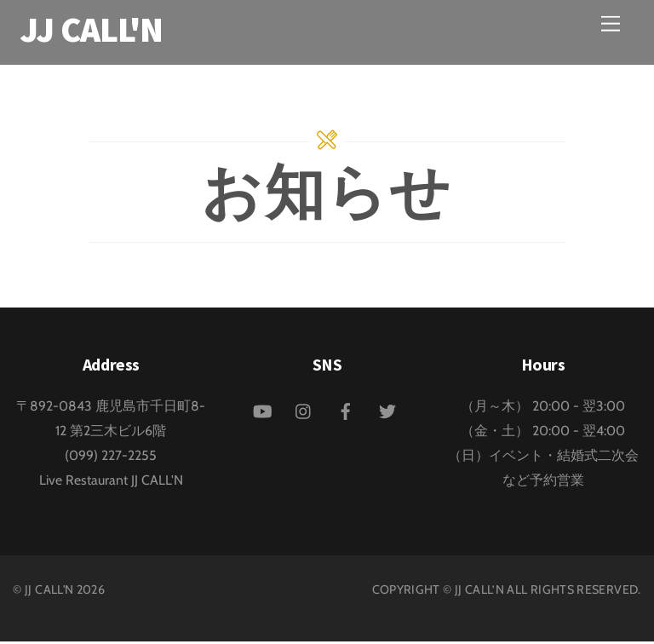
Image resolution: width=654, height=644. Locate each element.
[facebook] (346, 412)
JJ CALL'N (49, 592)
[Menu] (611, 23)
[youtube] (262, 412)
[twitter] (387, 412)
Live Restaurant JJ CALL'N (111, 483)
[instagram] (304, 412)
